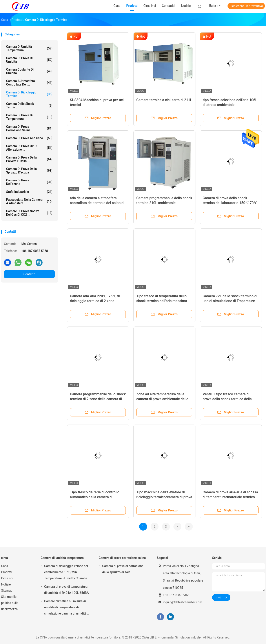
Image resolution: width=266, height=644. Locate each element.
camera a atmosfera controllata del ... (29, 83)
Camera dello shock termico (29, 106)
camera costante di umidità (29, 71)
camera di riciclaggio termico (29, 94)
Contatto (29, 274)
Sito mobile (9, 597)
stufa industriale (29, 192)
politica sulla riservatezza (10, 606)
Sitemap (7, 591)
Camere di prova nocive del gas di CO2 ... (29, 213)
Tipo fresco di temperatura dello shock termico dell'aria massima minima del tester (162, 301)
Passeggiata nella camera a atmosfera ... (29, 201)
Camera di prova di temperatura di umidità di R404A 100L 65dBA (66, 590)
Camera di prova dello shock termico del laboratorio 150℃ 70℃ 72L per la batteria (230, 203)
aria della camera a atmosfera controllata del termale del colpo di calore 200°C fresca (97, 203)
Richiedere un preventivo (246, 6)
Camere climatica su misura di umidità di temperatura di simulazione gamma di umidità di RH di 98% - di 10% (67, 608)
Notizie (6, 584)
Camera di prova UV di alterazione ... (29, 148)
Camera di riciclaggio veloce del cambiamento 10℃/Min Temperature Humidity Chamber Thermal (66, 573)
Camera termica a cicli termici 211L (164, 100)
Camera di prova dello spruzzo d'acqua (29, 171)
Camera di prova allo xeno (29, 138)
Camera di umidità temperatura (29, 48)
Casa (5, 566)
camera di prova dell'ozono (29, 182)
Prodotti (7, 572)
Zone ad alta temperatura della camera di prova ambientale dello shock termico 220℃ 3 (162, 399)
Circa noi (7, 578)
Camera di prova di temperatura (29, 117)
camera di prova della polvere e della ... (29, 159)
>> (189, 527)
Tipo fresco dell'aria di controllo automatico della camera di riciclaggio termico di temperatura (97, 497)
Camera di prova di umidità (29, 60)
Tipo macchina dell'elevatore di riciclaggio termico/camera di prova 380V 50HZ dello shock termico (164, 497)
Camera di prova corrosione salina (29, 128)
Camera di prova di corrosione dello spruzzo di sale (123, 569)
